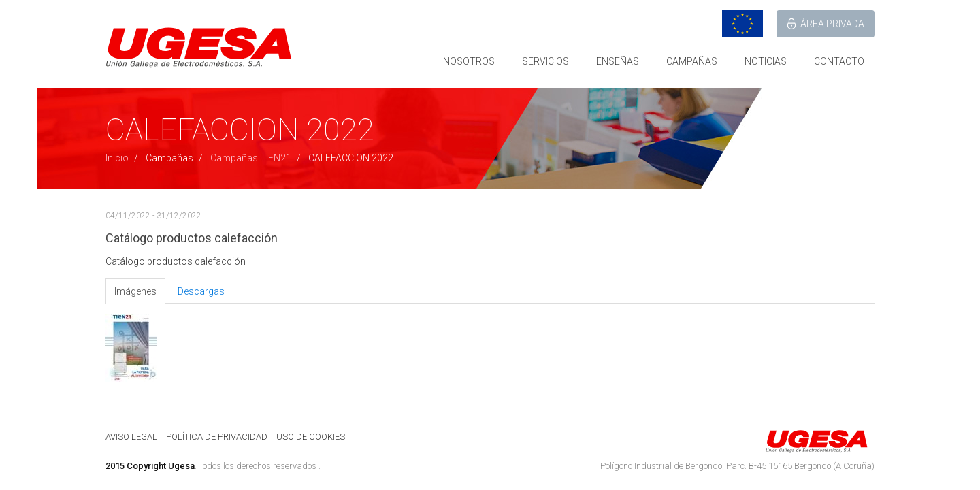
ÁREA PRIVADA (832, 24)
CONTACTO (839, 61)
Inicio (117, 158)
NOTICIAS (766, 61)
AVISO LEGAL (131, 437)
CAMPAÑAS (692, 61)
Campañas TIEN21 (251, 158)
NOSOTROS (469, 61)
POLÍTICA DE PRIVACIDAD (217, 437)
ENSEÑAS (618, 61)
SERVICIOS (545, 61)
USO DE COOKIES (311, 437)
